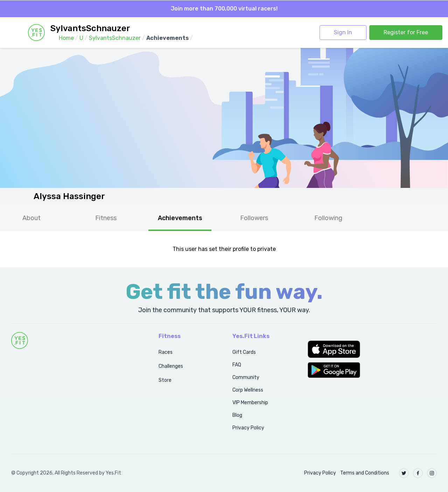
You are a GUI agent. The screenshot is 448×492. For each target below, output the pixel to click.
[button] (372, 349)
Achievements (180, 218)
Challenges (171, 366)
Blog (237, 415)
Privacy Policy (248, 428)
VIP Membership (250, 403)
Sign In (343, 32)
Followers (254, 218)
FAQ (237, 365)
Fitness (106, 218)
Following (328, 218)
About (31, 218)
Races (166, 352)
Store (165, 380)
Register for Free (406, 32)
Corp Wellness (248, 390)
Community (246, 377)
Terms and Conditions (365, 473)
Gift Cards (244, 352)
